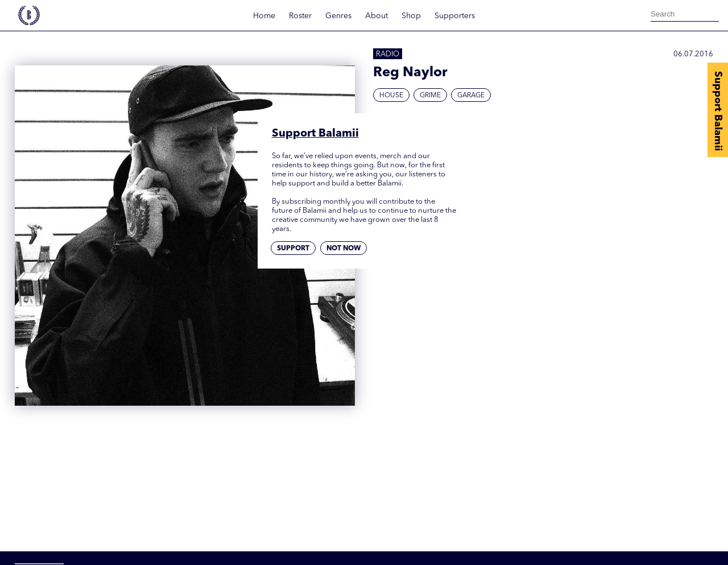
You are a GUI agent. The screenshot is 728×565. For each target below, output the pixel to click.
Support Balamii (718, 111)
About (377, 16)
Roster (300, 16)
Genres (338, 16)
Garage (471, 96)
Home (264, 16)
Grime (430, 96)
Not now (344, 249)
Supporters (455, 16)
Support (293, 249)
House (391, 96)
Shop (411, 16)
